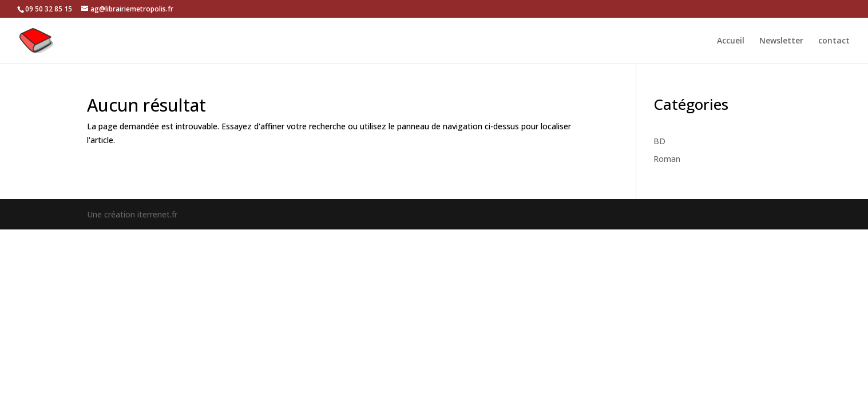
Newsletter (781, 41)
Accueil (731, 41)
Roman (667, 159)
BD (659, 141)
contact (834, 41)
